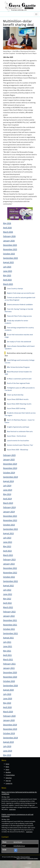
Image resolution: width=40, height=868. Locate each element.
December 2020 (10, 672)
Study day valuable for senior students (16, 322)
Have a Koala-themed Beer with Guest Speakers (20, 347)
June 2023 (8, 542)
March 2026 (8, 232)
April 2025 (7, 280)
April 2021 (7, 655)
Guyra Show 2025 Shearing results (19, 404)
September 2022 (10, 581)
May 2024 (7, 494)
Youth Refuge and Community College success (20, 361)
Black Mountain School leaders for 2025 (18, 373)
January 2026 (9, 241)
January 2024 (9, 512)
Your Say (8, 781)
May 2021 (7, 651)
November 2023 (10, 520)
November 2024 (10, 468)
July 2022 (7, 590)
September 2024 (10, 477)
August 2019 (8, 742)
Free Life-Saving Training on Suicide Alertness (19, 310)
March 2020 (8, 712)
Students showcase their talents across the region (20, 414)
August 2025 (8, 262)
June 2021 (8, 646)
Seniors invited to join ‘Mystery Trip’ (20, 445)
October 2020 (9, 681)
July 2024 (7, 486)
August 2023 (8, 533)
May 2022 (7, 599)
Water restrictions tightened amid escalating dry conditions (19, 793)
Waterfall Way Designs (33, 859)
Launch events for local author (18, 440)
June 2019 (8, 751)
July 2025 (7, 267)
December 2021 (10, 620)
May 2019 (7, 755)
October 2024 (9, 473)
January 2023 (9, 564)
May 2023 (7, 546)
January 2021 (9, 668)
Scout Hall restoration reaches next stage (19, 336)
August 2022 (8, 586)
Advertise (9, 778)
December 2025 (10, 245)
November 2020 (10, 677)
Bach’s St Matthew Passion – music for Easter (20, 421)
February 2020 (9, 716)
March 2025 (8, 284)
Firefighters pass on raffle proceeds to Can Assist (20, 389)
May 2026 (7, 223)
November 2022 (10, 573)
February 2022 (9, 612)
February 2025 (9, 455)
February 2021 (9, 664)
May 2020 (7, 703)
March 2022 (8, 607)
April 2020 (7, 707)
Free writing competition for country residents (19, 329)
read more (12, 809)
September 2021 (10, 633)
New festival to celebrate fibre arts (20, 431)
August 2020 (8, 690)
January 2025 (9, 459)
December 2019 (10, 725)
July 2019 (7, 746)
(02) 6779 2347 (18, 842)
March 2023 (8, 555)
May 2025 (7, 275)
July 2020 (7, 694)
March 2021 (8, 659)
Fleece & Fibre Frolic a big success (19, 316)
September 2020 (10, 685)
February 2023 (9, 559)
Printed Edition (10, 775)
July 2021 (7, 642)
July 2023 (7, 538)
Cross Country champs (15, 288)
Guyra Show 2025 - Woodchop (17, 450)
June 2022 (8, 594)
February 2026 (9, 236)
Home (7, 764)
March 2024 (8, 503)
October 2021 (9, 629)
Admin (18, 859)
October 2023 (9, 525)
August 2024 (8, 481)
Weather (8, 772)
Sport (7, 769)
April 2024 (7, 499)
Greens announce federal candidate (20, 304)
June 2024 (8, 490)
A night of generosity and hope (18, 427)
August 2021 (8, 638)
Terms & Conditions (25, 857)
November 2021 (10, 625)
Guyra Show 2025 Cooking (16, 408)
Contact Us (9, 783)
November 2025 (10, 249)
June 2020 (8, 698)
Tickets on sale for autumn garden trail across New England (20, 299)
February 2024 (9, 507)
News (7, 767)
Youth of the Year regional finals (18, 383)
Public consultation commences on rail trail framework (17, 815)
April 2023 (7, 551)
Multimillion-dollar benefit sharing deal (18, 354)
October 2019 (9, 733)
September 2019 (10, 738)
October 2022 (9, 577)
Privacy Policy (17, 857)
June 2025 (8, 271)
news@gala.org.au (19, 846)
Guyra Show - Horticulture (16, 436)
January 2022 (9, 616)
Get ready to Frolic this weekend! (19, 342)
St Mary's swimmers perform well (19, 379)
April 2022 (7, 603)
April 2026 (7, 228)
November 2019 (10, 729)
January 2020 (9, 720)
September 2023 (10, 529)
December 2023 (10, 516)
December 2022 (10, 568)
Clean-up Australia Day (15, 395)
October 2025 (9, 254)
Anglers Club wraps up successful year (21, 293)
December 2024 (10, 464)
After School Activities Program (18, 367)
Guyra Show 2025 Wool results (18, 399)
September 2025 (10, 258)
